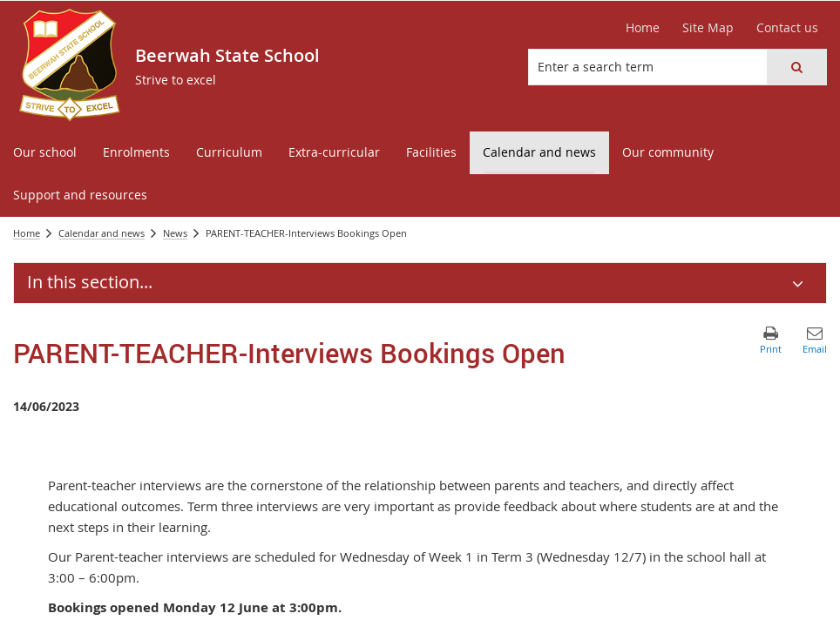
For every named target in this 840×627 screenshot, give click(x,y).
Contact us (787, 27)
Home (643, 27)
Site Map (708, 27)
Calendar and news (102, 233)
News (175, 233)
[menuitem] (45, 153)
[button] (796, 67)
